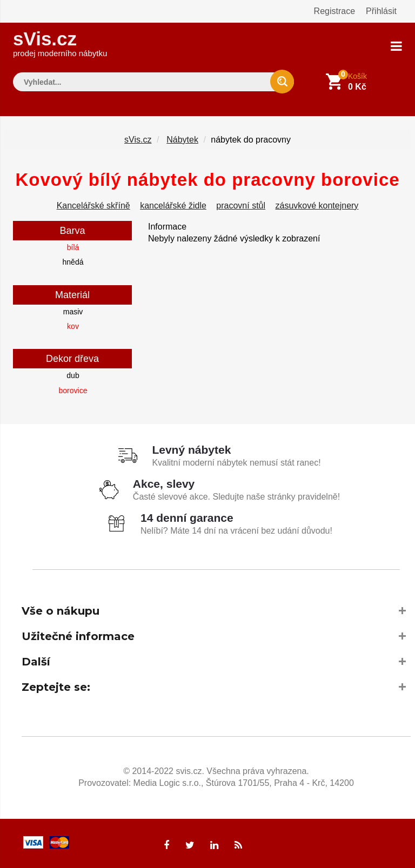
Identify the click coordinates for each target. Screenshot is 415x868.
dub (73, 375)
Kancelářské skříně (93, 206)
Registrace (334, 11)
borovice (73, 391)
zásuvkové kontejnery (317, 206)
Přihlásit (381, 11)
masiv (73, 312)
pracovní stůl (241, 206)
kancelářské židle (173, 206)
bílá (73, 247)
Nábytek (182, 140)
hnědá (73, 262)
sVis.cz (60, 43)
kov (73, 326)
